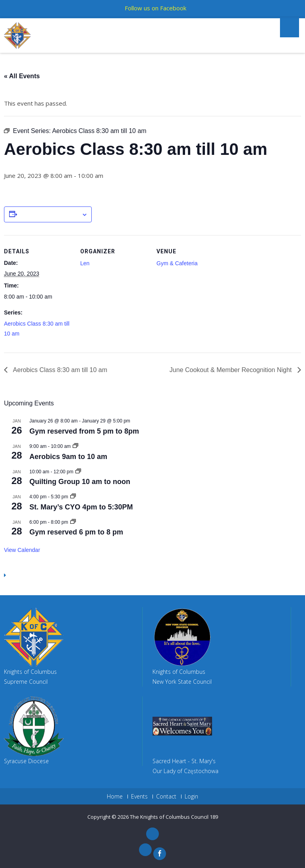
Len (85, 263)
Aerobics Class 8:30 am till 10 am (59, 370)
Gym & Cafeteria (177, 263)
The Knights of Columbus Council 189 (174, 817)
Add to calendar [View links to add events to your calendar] (49, 215)
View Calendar (22, 550)
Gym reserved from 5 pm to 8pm (84, 431)
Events (139, 797)
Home (115, 797)
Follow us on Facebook (155, 8)
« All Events (22, 76)
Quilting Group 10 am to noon (80, 482)
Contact (166, 797)
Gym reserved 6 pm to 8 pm (76, 532)
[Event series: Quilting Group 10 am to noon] (78, 472)
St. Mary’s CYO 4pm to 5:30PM (81, 507)
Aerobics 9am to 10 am (68, 457)
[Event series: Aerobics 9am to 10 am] (75, 446)
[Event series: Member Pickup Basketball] (73, 522)
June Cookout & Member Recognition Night (232, 370)
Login (191, 797)
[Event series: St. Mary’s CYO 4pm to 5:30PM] (73, 497)
